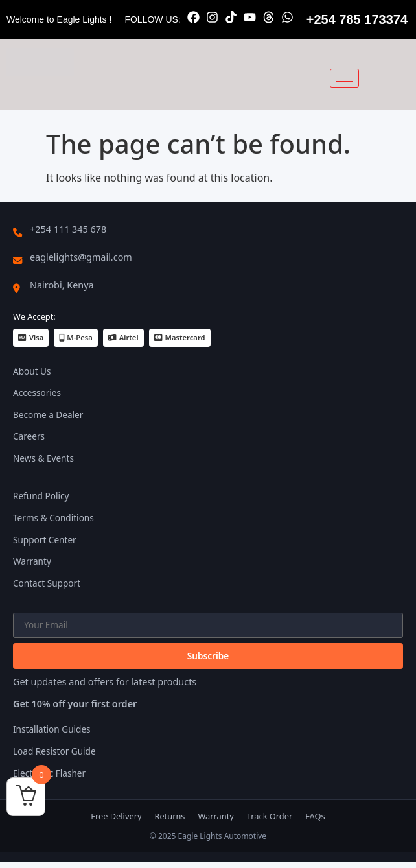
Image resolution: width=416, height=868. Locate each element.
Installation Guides (52, 729)
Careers (29, 436)
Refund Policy (41, 496)
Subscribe (208, 656)
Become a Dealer (48, 415)
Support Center (45, 540)
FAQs (315, 816)
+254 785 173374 (357, 19)
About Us (32, 371)
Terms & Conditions (53, 518)
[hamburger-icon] (344, 78)
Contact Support (47, 583)
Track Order (270, 816)
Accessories (37, 393)
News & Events (43, 458)
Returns (169, 816)
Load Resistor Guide (54, 751)
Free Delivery (116, 816)
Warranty (32, 561)
